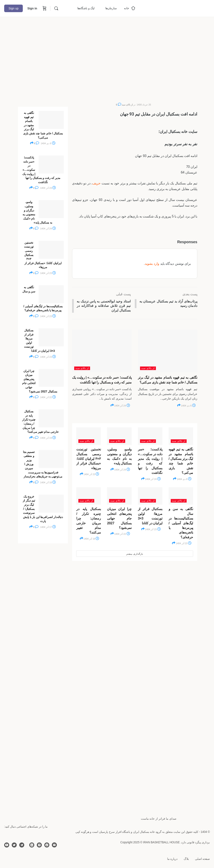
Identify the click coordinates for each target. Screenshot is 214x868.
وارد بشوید (152, 264)
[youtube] (7, 845)
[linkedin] (32, 845)
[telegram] (22, 845)
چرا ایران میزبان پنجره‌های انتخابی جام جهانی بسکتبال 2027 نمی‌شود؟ (119, 519)
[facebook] (47, 845)
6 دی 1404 (188, 406)
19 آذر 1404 (91, 539)
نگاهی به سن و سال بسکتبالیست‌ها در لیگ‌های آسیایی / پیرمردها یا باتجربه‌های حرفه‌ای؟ (181, 524)
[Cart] (44, 8)
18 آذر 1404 (48, 482)
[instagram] (39, 845)
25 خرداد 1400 (144, 105)
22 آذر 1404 (122, 535)
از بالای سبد (127, 105)
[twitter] (14, 845)
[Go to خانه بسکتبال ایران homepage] (178, 8)
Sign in (32, 8)
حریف (96, 183)
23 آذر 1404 (91, 475)
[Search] (56, 8)
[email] (54, 845)
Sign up (13, 8)
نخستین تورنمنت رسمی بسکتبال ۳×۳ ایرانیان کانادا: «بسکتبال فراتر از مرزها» (89, 459)
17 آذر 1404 (48, 527)
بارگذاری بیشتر (135, 554)
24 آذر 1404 (122, 406)
